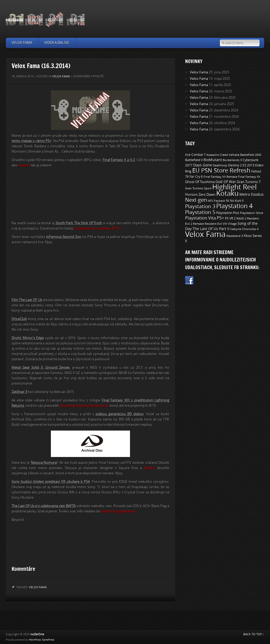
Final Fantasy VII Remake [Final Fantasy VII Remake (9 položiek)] (220, 177)
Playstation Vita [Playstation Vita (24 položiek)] (201, 218)
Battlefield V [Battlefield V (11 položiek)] (194, 160)
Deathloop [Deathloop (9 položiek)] (220, 165)
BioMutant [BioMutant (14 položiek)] (213, 160)
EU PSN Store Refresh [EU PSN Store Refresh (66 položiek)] (221, 171)
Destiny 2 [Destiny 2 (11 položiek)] (235, 165)
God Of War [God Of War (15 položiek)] (226, 182)
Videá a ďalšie (57, 43)
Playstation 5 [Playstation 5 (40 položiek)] (200, 212)
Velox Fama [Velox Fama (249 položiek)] (205, 234)
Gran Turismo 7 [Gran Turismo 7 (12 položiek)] (249, 182)
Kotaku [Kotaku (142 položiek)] (227, 193)
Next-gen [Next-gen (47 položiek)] (196, 200)
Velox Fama (22, 43)
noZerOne (37, 634)
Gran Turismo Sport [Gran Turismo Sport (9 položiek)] (198, 188)
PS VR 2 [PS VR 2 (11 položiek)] (230, 218)
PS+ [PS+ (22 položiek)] (220, 218)
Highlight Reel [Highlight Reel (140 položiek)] (235, 187)
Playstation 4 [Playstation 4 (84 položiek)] (234, 206)
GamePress (48, 640)
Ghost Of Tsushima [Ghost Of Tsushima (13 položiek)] (200, 182)
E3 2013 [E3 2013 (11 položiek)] (249, 165)
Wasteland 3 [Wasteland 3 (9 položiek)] (235, 236)
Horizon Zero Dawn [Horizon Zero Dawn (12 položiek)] (200, 195)
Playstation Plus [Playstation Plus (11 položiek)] (228, 213)
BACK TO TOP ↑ (254, 634)
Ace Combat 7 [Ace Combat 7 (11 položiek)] (195, 155)
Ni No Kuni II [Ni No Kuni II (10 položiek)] (235, 201)
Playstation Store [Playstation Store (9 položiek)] (252, 213)
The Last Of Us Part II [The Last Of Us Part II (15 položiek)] (211, 229)
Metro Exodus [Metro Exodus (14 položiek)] (252, 195)
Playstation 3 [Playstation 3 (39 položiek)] (200, 206)
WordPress (35, 640)
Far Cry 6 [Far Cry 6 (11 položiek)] (196, 177)
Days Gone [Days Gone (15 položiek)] (203, 165)
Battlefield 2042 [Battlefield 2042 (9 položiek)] (251, 155)
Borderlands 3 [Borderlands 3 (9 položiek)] (232, 160)
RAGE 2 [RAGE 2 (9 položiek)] (241, 218)
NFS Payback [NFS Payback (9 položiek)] (216, 201)
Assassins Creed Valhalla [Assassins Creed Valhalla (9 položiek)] (223, 155)
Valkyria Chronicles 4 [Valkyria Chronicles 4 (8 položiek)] (244, 229)
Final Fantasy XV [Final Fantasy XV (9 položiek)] (249, 177)
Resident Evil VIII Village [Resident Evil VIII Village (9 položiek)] (221, 224)
